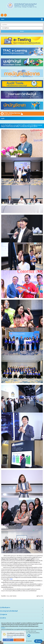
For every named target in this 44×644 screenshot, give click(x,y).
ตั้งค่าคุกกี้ (8, 640)
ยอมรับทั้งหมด (19, 640)
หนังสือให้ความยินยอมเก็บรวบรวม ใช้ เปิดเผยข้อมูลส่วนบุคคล (15, 625)
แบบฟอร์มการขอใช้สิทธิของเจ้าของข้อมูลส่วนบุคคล (32, 623)
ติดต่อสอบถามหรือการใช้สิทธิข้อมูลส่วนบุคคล (29, 626)
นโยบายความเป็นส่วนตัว (6, 623)
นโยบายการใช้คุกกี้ (16, 623)
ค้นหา (22, 31)
